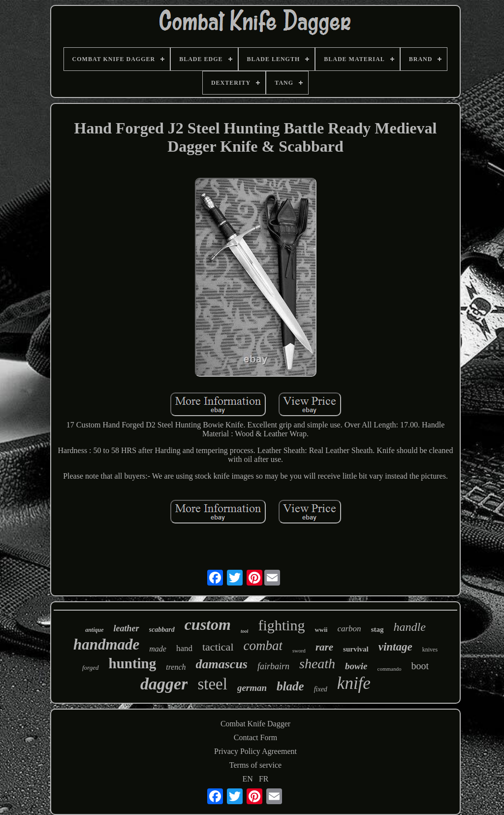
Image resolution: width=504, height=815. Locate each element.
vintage (395, 647)
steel (212, 684)
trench (176, 667)
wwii (321, 630)
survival (356, 649)
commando (390, 669)
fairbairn (273, 666)
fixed (321, 689)
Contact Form (255, 737)
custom (208, 624)
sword (299, 651)
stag (378, 629)
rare (324, 647)
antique (94, 630)
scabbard (162, 630)
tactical (218, 647)
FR (264, 779)
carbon (349, 629)
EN (248, 779)
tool (245, 631)
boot (420, 666)
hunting (133, 663)
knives (430, 650)
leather (126, 628)
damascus (222, 664)
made (158, 649)
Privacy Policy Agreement (255, 751)
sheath (317, 664)
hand (184, 648)
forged (90, 668)
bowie (356, 666)
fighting (281, 625)
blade (290, 686)
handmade (106, 644)
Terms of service (255, 765)
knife (354, 683)
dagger (164, 684)
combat (263, 646)
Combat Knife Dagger (255, 724)
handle (409, 627)
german (252, 688)
